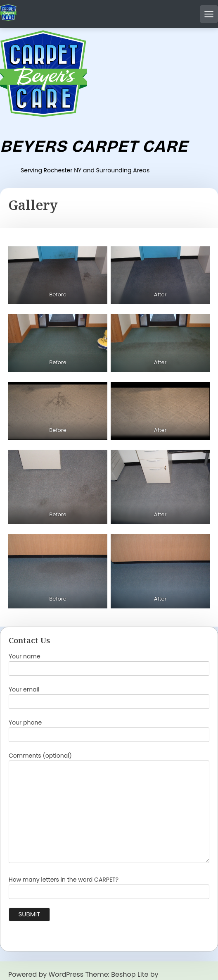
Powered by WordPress (46, 974)
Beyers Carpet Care (94, 146)
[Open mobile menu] (209, 14)
